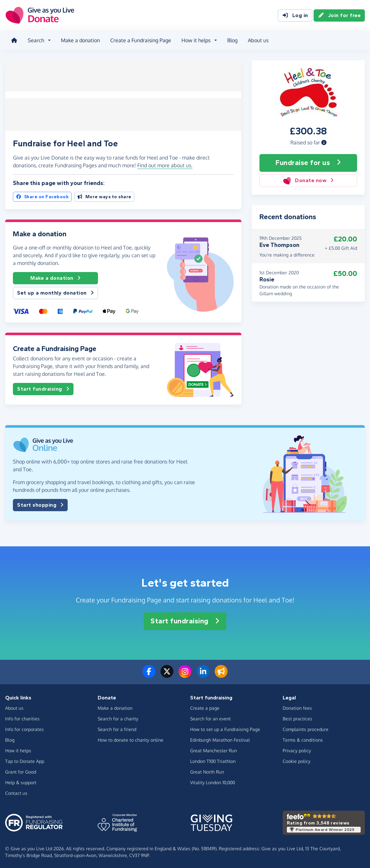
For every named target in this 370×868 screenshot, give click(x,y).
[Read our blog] (221, 674)
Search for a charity (118, 718)
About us (258, 40)
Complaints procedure (306, 728)
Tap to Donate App (25, 760)
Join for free (339, 15)
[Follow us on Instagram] (185, 674)
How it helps (18, 750)
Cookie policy (297, 760)
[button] (324, 141)
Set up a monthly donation (55, 292)
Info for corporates (24, 728)
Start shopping (40, 504)
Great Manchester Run (214, 750)
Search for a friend (117, 728)
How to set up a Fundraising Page (225, 728)
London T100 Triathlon (213, 760)
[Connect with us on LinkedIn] (203, 674)
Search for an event (210, 718)
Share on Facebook (42, 196)
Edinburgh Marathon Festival (220, 739)
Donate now (308, 180)
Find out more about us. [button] (165, 164)
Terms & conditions (303, 739)
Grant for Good (21, 771)
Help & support (21, 781)
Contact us (16, 792)
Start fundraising (43, 388)
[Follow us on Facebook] (149, 674)
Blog (232, 40)
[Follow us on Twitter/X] (167, 674)
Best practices (297, 718)
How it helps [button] (195, 40)
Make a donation (80, 40)
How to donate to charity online (131, 739)
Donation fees (297, 707)
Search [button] (35, 40)
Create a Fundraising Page (140, 40)
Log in (295, 15)
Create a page (205, 707)
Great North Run (207, 771)
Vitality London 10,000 (213, 781)
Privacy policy (297, 750)
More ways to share (104, 196)
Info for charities (22, 718)
